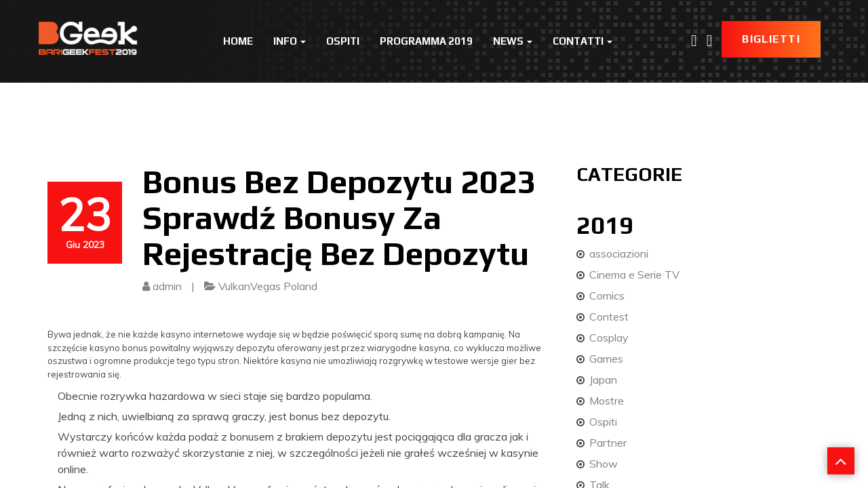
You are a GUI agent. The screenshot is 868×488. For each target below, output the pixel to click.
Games (606, 359)
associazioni (619, 253)
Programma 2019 (426, 41)
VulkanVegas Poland (268, 286)
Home (238, 41)
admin (167, 286)
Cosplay (609, 338)
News (513, 41)
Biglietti (771, 39)
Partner (608, 443)
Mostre (607, 401)
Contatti (583, 41)
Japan (603, 380)
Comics (607, 296)
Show (604, 464)
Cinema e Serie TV (634, 274)
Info (290, 41)
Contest (609, 317)
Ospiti (343, 41)
